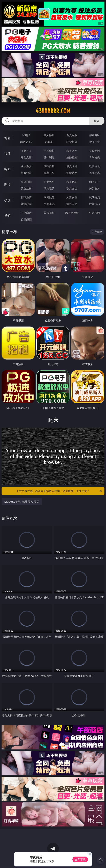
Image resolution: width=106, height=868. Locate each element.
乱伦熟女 (72, 173)
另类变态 (95, 173)
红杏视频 (95, 213)
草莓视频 (49, 213)
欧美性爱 (95, 166)
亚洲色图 (49, 182)
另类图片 (95, 188)
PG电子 (26, 135)
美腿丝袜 (26, 188)
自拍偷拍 (49, 151)
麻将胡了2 (26, 142)
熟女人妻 (26, 157)
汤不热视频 (72, 213)
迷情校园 (26, 204)
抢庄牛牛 (95, 142)
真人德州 (49, 135)
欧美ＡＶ (72, 151)
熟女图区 (72, 188)
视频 (7, 153)
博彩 (7, 138)
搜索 (97, 121)
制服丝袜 (26, 173)
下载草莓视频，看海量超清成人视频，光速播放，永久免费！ (59, 491)
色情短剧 (26, 219)
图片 (7, 185)
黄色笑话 (72, 204)
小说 (7, 200)
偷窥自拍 (26, 182)
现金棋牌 (72, 142)
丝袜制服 (49, 157)
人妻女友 (72, 197)
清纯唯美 (49, 188)
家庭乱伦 (49, 197)
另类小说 (49, 204)
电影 (7, 169)
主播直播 (72, 157)
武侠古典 (95, 197)
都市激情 (26, 197)
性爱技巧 (95, 204)
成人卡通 (72, 166)
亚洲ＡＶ (26, 151)
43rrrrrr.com (53, 111)
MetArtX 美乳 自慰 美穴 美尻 (22, 502)
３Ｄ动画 (95, 151)
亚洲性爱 (26, 166)
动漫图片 (95, 182)
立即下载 (80, 859)
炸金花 (49, 142)
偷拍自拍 (49, 166)
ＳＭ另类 (95, 157)
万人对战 (72, 135)
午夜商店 (26, 213)
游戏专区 (95, 135)
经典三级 (49, 173)
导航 (7, 216)
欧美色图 (72, 182)
